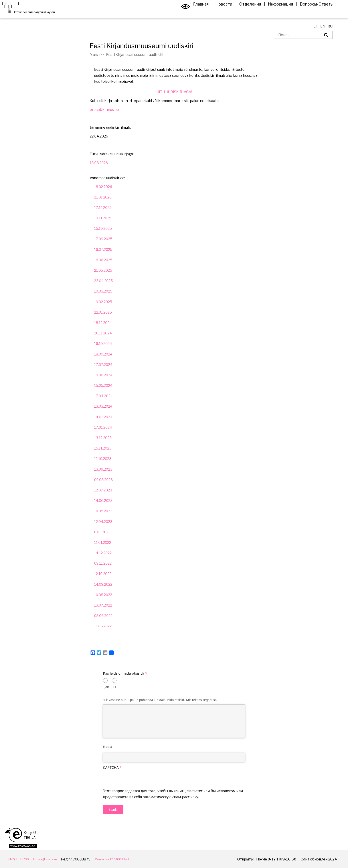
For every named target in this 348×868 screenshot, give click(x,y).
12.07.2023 (103, 490)
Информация (274, 12)
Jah (107, 687)
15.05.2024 (103, 386)
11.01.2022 (103, 543)
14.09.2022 (103, 584)
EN (323, 26)
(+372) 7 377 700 (21, 859)
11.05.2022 (103, 626)
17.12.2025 (103, 208)
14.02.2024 (103, 417)
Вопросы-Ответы (310, 12)
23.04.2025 (103, 281)
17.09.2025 (103, 239)
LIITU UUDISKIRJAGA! (174, 92)
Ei (115, 687)
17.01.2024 (103, 427)
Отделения (244, 12)
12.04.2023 (103, 522)
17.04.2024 (103, 396)
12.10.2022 (103, 574)
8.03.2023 (102, 532)
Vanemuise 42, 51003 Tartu (131, 859)
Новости (217, 12)
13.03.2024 (103, 406)
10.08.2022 (103, 595)
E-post (108, 747)
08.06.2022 (103, 616)
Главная (194, 12)
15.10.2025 (103, 229)
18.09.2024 (103, 354)
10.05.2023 (103, 511)
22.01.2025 (103, 312)
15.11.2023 (103, 448)
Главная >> (99, 55)
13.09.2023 (103, 469)
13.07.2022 (103, 605)
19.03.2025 (103, 291)
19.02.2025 (103, 302)
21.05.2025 (103, 270)
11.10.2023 (103, 459)
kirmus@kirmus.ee (54, 859)
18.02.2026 (103, 187)
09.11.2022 (103, 563)
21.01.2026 (103, 197)
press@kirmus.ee (104, 110)
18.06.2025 (103, 260)
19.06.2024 (103, 375)
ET (316, 26)
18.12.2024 (103, 323)
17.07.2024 (103, 365)
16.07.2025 (103, 250)
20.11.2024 (103, 333)
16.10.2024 (103, 344)
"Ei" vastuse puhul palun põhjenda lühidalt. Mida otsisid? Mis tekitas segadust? (160, 700)
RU (330, 26)
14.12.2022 (103, 553)
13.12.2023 (103, 438)
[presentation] (137, 779)
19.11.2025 (103, 218)
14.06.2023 (103, 501)
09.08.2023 (103, 480)
